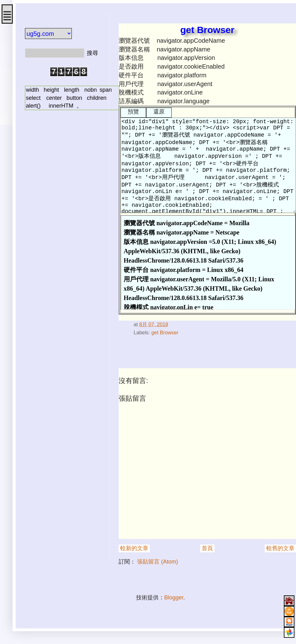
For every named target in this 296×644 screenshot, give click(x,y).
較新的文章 (134, 548)
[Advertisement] (62, 151)
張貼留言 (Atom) (158, 562)
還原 (159, 112)
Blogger (174, 598)
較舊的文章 (280, 548)
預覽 (133, 112)
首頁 (207, 548)
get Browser (165, 332)
